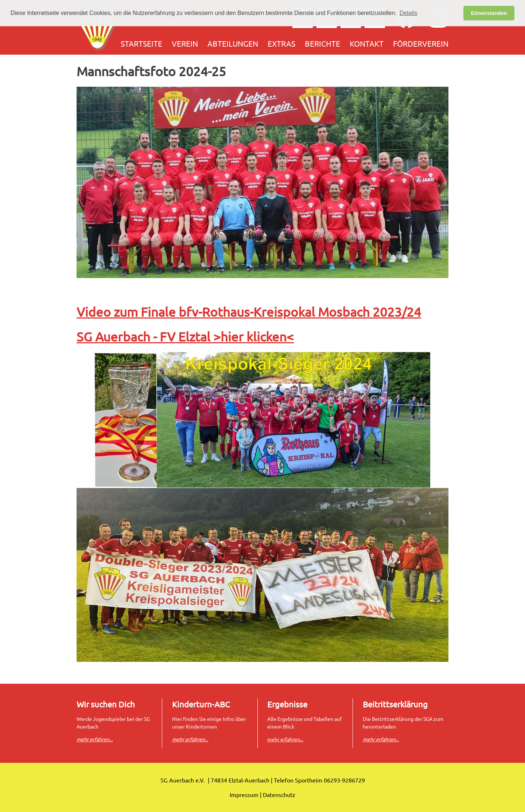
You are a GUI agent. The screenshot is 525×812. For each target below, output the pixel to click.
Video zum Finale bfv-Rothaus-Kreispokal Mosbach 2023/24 (249, 312)
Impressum (244, 795)
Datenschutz (279, 795)
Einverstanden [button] (489, 13)
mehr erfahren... (285, 739)
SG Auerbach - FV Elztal (145, 337)
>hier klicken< (254, 337)
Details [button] (409, 13)
